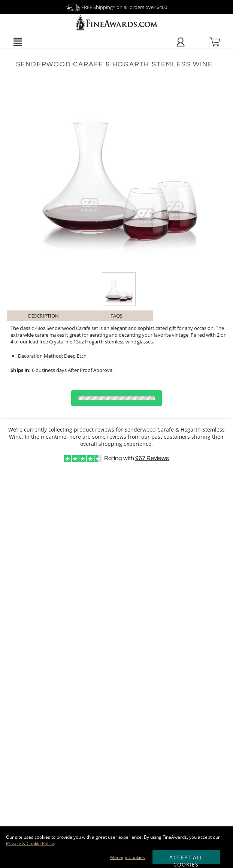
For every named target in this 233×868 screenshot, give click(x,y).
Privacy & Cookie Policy (30, 843)
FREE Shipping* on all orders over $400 (116, 7)
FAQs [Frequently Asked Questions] (116, 316)
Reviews (152, 458)
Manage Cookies (128, 857)
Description (43, 316)
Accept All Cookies (186, 859)
